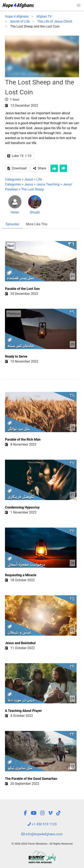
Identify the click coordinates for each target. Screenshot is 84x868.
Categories (13, 179)
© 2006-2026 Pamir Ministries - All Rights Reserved (42, 844)
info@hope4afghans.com (42, 834)
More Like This (37, 224)
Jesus (29, 179)
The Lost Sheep (32, 189)
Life (39, 179)
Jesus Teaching (48, 184)
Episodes (13, 224)
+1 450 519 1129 (42, 824)
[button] (79, 5)
